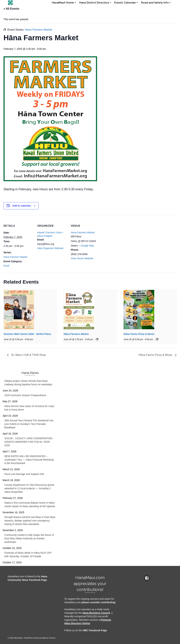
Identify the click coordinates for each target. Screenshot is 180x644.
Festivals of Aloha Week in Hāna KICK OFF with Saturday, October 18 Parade (28, 555)
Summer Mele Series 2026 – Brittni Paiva (27, 334)
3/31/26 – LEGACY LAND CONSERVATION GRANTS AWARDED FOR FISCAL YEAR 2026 (28, 442)
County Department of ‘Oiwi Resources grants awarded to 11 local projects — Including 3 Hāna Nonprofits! (29, 488)
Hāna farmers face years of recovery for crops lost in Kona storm (29, 408)
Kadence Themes (49, 638)
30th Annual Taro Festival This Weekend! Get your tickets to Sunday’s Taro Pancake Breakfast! (29, 424)
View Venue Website (82, 258)
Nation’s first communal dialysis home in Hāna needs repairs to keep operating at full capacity (30, 504)
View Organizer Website (50, 248)
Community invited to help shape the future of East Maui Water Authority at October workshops (29, 538)
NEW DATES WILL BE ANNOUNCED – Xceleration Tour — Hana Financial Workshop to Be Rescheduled (29, 460)
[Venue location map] (123, 239)
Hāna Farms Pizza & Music (139, 334)
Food (6, 266)
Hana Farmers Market (15, 257)
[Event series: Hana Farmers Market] (97, 339)
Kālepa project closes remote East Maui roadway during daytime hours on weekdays (28, 383)
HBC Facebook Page (95, 630)
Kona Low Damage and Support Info (24, 474)
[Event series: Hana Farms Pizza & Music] (157, 339)
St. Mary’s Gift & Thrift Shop (28, 355)
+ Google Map (86, 246)
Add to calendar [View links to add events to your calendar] (22, 206)
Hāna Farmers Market (76, 334)
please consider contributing (98, 602)
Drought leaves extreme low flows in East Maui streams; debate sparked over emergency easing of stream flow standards (30, 521)
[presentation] (30, 310)
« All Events (11, 9)
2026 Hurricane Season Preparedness (25, 395)
